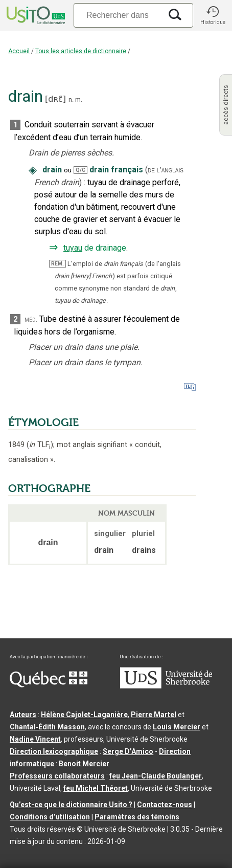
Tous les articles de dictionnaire (81, 51)
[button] (213, 15)
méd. (31, 319)
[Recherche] (118, 15)
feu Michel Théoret (96, 788)
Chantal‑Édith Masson (47, 727)
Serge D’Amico (128, 751)
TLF (40, 445)
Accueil (19, 51)
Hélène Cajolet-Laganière (84, 715)
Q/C (80, 170)
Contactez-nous (165, 805)
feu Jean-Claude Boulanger (156, 776)
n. (71, 99)
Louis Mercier (177, 727)
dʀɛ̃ (55, 99)
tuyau (73, 248)
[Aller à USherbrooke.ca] (166, 686)
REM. (57, 264)
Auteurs (23, 715)
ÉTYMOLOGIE (43, 422)
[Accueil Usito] (35, 15)
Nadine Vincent (35, 739)
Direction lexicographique (54, 751)
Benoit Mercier (84, 764)
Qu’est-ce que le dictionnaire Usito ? (71, 805)
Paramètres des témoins (137, 817)
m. (79, 99)
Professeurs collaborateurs (57, 776)
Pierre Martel (154, 715)
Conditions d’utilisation (50, 817)
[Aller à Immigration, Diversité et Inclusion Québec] (49, 685)
